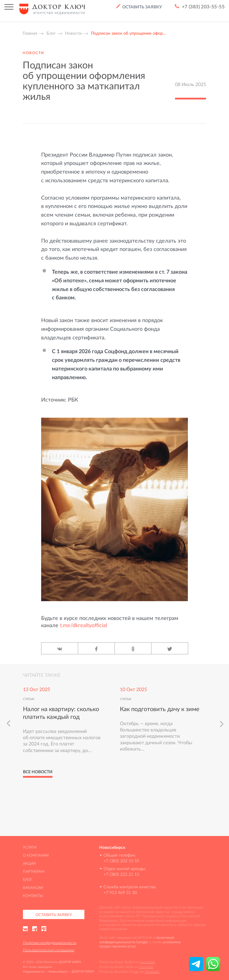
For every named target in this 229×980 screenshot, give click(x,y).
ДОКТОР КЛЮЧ (70, 962)
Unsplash (148, 962)
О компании (36, 855)
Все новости (38, 772)
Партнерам (34, 871)
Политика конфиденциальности (50, 943)
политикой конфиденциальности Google (137, 940)
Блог (28, 879)
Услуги (30, 847)
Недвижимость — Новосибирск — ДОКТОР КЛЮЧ (58, 971)
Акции (29, 863)
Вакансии (33, 888)
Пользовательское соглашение (49, 950)
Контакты (33, 896)
